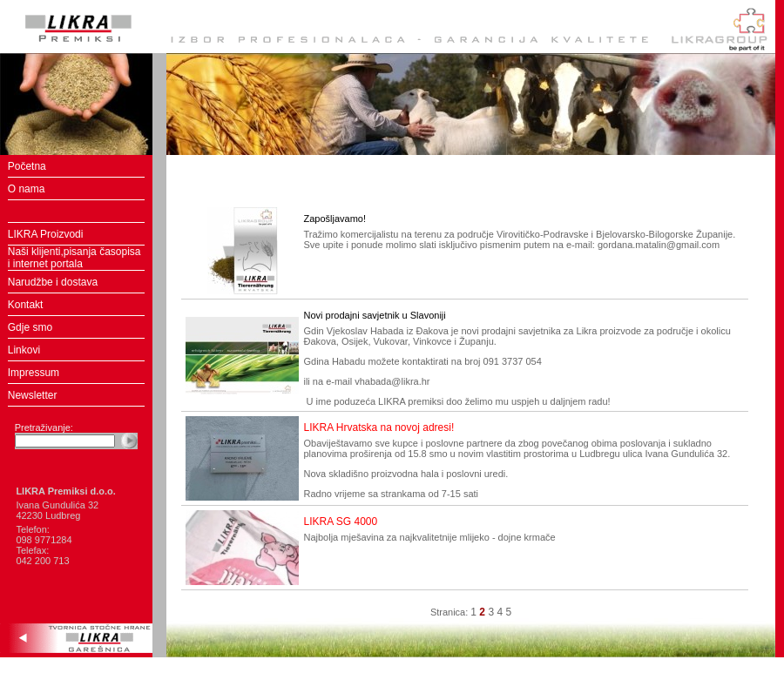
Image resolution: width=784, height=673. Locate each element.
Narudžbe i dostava (53, 282)
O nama (27, 189)
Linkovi (24, 350)
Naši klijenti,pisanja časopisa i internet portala (74, 258)
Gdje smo (30, 327)
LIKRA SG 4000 (340, 522)
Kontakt (26, 305)
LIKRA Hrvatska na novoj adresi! (378, 427)
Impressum (34, 373)
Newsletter (33, 395)
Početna (27, 166)
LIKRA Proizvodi (46, 234)
